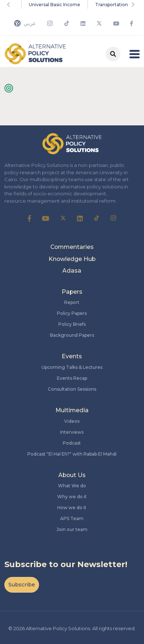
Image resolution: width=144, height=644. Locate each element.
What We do (72, 486)
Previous (10, 4)
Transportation (112, 5)
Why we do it (72, 497)
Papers (72, 292)
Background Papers (72, 335)
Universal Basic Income (55, 5)
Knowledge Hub (72, 259)
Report (72, 302)
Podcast (72, 443)
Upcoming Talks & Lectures (72, 367)
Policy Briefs (72, 324)
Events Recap (72, 378)
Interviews (72, 432)
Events (72, 356)
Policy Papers (72, 313)
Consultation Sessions (72, 389)
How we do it (72, 508)
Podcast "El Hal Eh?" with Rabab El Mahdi (72, 454)
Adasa (72, 271)
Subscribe (22, 585)
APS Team (72, 518)
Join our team (72, 529)
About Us (72, 475)
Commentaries (72, 247)
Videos (72, 421)
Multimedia (72, 410)
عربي (25, 23)
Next (134, 4)
